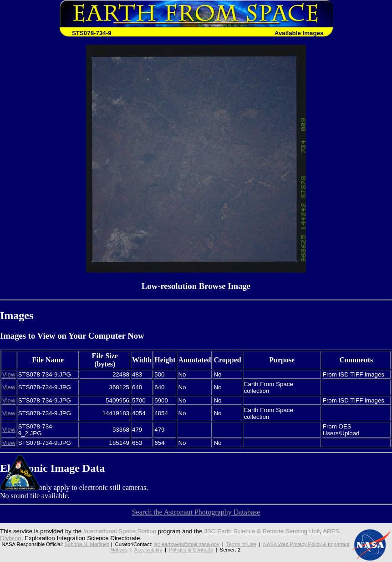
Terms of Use (241, 544)
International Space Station (120, 531)
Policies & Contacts (191, 550)
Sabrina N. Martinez (87, 544)
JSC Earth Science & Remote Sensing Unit (262, 531)
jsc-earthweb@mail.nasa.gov (187, 544)
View (9, 374)
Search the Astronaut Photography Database (196, 512)
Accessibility (148, 550)
